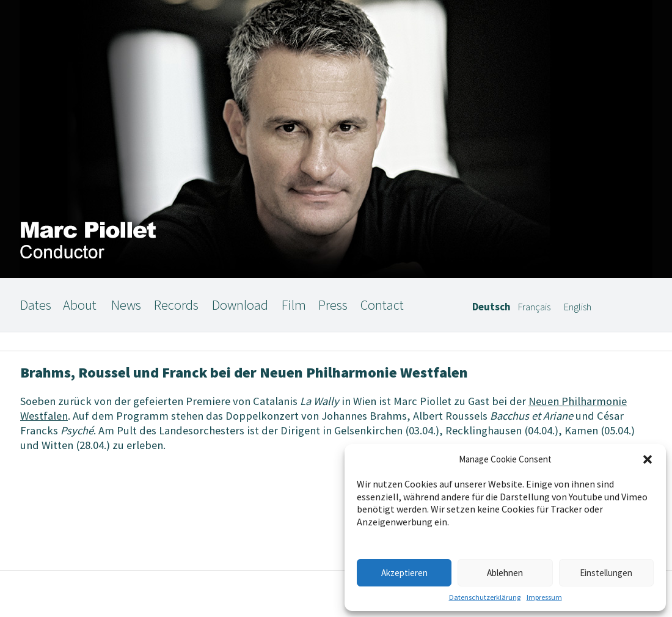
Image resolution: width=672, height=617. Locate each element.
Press (333, 305)
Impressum (544, 597)
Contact (382, 305)
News (126, 305)
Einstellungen (606, 573)
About (80, 305)
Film (294, 305)
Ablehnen (505, 573)
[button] (648, 459)
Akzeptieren (404, 573)
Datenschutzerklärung (485, 597)
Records (176, 305)
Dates (36, 305)
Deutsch (491, 307)
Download (240, 305)
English (578, 307)
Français (534, 307)
